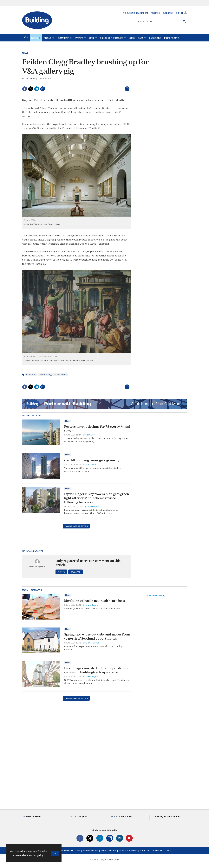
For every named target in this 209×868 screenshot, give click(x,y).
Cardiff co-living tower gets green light (93, 460)
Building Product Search (167, 816)
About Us (145, 851)
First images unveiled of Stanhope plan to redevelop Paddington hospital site (96, 670)
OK (55, 853)
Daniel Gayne (93, 643)
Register (155, 13)
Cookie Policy (91, 851)
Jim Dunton (30, 79)
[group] (171, 38)
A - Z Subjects (80, 816)
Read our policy (35, 855)
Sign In (179, 13)
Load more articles (76, 526)
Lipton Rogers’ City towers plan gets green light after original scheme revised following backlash (97, 498)
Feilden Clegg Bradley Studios (53, 374)
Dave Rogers (93, 506)
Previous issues (33, 816)
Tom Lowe (91, 435)
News (25, 53)
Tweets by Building (155, 595)
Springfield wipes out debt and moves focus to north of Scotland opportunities (97, 636)
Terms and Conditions (68, 851)
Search (184, 21)
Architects (31, 374)
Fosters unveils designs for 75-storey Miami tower (97, 428)
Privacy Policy (108, 851)
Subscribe (168, 13)
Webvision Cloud (112, 860)
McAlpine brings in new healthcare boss (95, 600)
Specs (169, 851)
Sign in (61, 572)
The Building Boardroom (135, 13)
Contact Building (128, 851)
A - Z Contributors (123, 816)
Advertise (157, 851)
